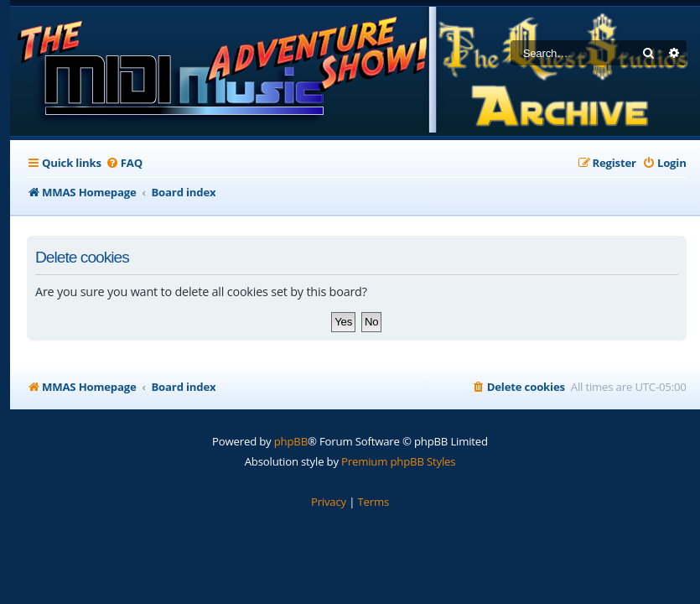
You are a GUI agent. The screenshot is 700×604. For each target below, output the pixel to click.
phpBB (291, 441)
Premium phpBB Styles (398, 461)
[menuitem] (124, 163)
